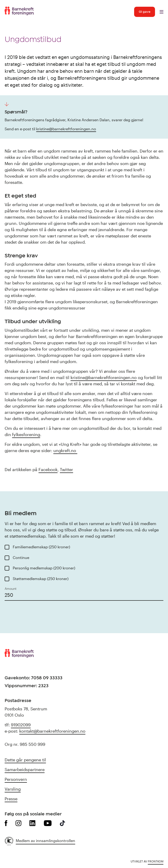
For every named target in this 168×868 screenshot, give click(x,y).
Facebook (48, 469)
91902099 (21, 725)
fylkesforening (26, 434)
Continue (21, 557)
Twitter (66, 469)
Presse (11, 799)
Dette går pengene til (25, 760)
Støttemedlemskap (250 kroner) (41, 579)
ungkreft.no (65, 450)
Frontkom (156, 861)
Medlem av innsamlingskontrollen (45, 841)
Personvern (16, 779)
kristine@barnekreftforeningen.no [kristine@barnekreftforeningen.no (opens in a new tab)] (66, 129)
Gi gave (145, 12)
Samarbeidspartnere (25, 769)
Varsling (13, 789)
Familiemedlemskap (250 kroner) (41, 547)
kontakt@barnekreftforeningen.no (52, 731)
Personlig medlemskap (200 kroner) (44, 568)
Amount (11, 589)
